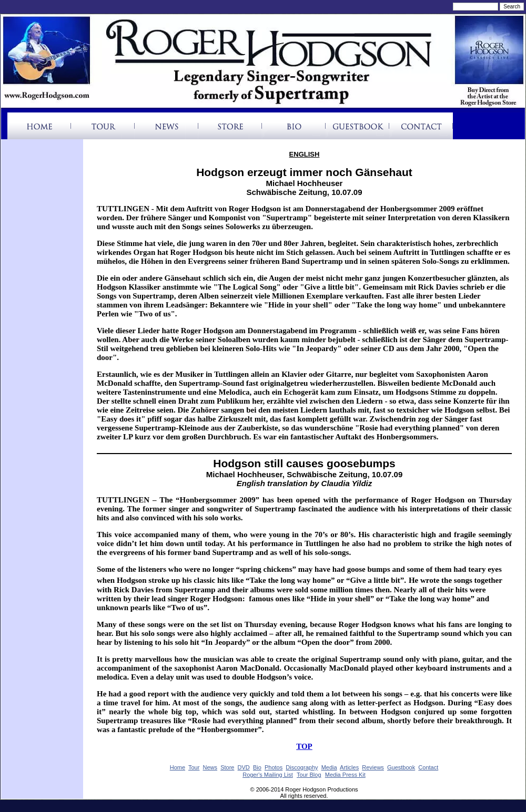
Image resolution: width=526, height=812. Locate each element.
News (210, 767)
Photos (274, 767)
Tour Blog (309, 775)
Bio (257, 767)
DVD (244, 767)
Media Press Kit (345, 775)
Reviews (373, 767)
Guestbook (401, 767)
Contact (428, 767)
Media (329, 767)
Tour (194, 767)
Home (178, 767)
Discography (302, 767)
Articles (349, 767)
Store (227, 767)
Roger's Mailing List (268, 775)
